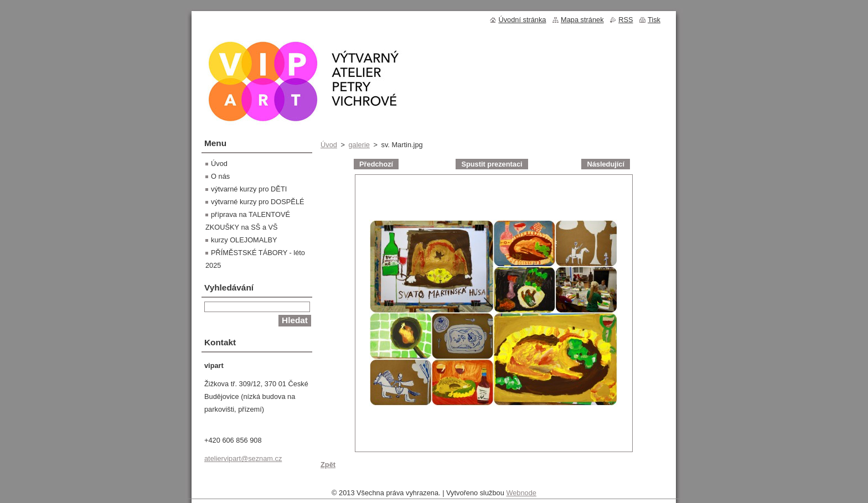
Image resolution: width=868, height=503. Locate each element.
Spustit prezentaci (492, 164)
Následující (606, 164)
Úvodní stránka (522, 20)
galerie (359, 145)
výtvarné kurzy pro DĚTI (249, 189)
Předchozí (376, 164)
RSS (626, 20)
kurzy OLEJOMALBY (244, 240)
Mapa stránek (582, 20)
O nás (220, 176)
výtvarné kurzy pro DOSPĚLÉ (258, 202)
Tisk (654, 20)
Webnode (521, 496)
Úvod (329, 145)
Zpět (328, 465)
